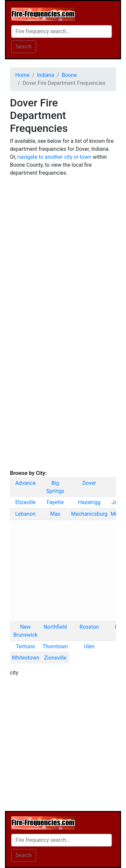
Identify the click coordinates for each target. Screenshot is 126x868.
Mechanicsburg (89, 514)
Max (55, 514)
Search (24, 47)
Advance (25, 483)
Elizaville (25, 502)
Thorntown (55, 646)
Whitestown (25, 658)
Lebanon (25, 514)
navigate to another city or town (55, 157)
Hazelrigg (89, 502)
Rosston (89, 627)
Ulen (89, 646)
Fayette (55, 502)
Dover (89, 483)
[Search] (62, 31)
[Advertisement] (63, 245)
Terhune (25, 646)
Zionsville (55, 658)
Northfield (55, 627)
